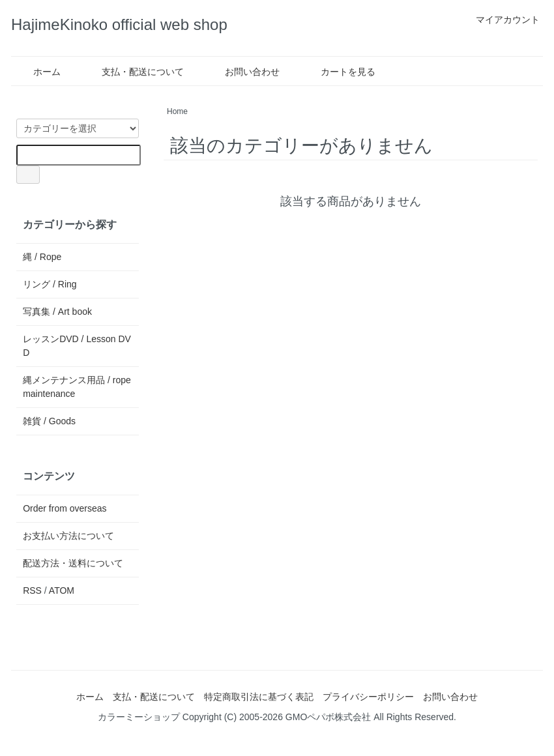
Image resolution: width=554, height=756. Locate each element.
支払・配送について (133, 72)
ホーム (37, 72)
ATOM (62, 590)
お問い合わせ (243, 72)
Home (177, 111)
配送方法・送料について (73, 563)
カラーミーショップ (139, 717)
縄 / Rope (42, 257)
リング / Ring (50, 284)
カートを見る (339, 72)
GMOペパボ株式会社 (328, 717)
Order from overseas (65, 508)
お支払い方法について (68, 536)
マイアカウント (501, 20)
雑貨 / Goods (49, 421)
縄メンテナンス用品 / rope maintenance (77, 387)
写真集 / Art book (57, 312)
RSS (32, 590)
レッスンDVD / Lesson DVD (77, 346)
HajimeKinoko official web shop (119, 24)
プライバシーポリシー (368, 697)
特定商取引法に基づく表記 (259, 697)
